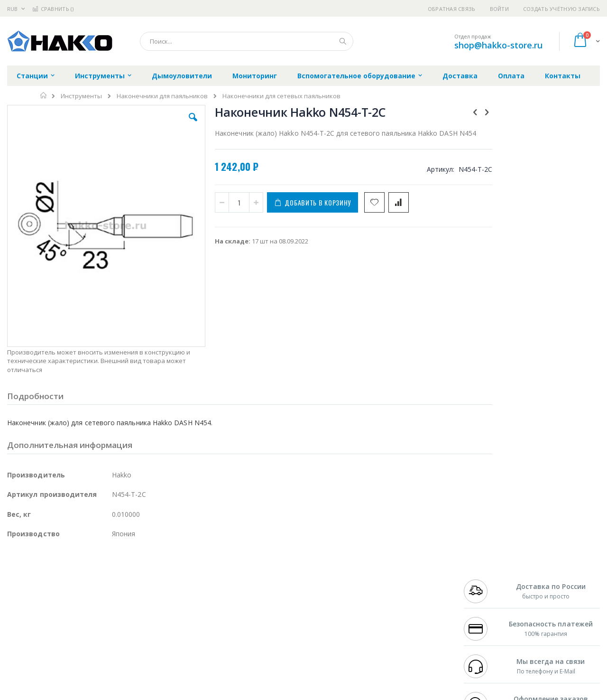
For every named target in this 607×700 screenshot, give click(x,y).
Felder (83, 599)
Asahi (110, 599)
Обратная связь (452, 9)
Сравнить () (53, 9)
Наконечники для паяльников (162, 96)
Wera (81, 654)
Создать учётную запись (561, 9)
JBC (61, 571)
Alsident (137, 571)
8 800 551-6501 (487, 599)
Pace (82, 571)
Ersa (41, 571)
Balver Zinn (23, 599)
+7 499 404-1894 (485, 571)
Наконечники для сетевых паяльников (281, 96)
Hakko (16, 571)
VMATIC (120, 636)
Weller (107, 571)
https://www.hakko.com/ (157, 693)
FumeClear (45, 580)
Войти (499, 9)
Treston (18, 636)
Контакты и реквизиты (396, 571)
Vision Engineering (34, 617)
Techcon (88, 636)
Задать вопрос (232, 636)
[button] (176, 124)
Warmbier (53, 636)
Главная (44, 95)
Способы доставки (390, 590)
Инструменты (81, 96)
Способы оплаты (387, 608)
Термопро (113, 580)
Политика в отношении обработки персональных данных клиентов (262, 613)
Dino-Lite (82, 617)
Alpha (57, 599)
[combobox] (247, 41)
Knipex (54, 654)
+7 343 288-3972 (485, 590)
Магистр (150, 580)
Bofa (14, 580)
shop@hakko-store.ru (498, 45)
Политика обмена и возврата (255, 590)
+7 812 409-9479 (485, 580)
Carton (113, 617)
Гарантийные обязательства (254, 571)
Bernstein (21, 654)
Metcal (79, 580)
